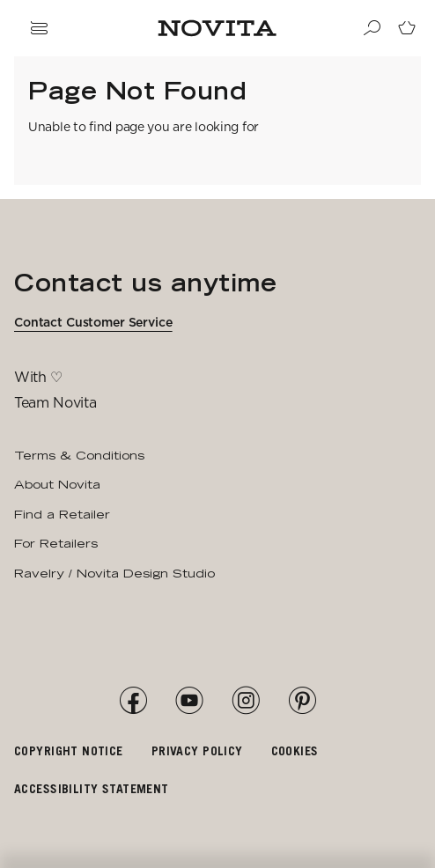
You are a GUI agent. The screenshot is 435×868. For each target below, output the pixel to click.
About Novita (57, 484)
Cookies (295, 750)
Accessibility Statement (92, 788)
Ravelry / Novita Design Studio (114, 573)
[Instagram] (246, 701)
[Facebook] (133, 701)
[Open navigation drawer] (39, 28)
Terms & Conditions (79, 455)
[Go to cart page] (407, 28)
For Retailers (56, 543)
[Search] (372, 28)
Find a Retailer (62, 514)
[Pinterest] (302, 701)
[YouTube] (189, 701)
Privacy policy (197, 750)
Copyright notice (69, 750)
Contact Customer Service (93, 322)
